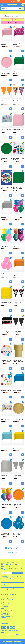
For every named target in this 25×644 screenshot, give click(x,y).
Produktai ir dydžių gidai (7, 599)
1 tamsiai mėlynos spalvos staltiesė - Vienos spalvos (17, 390)
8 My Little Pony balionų (17, 246)
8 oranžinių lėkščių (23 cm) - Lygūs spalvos (18, 505)
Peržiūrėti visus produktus (13, 552)
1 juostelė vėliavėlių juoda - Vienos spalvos (18, 332)
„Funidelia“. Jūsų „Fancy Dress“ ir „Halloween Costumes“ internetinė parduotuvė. (12, 5)
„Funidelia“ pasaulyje (6, 610)
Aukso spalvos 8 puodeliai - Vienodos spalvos (18, 361)
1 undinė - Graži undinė (6, 130)
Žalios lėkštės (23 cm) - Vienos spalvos (6, 159)
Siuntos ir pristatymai (6, 601)
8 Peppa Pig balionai (6, 504)
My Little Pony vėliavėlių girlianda (18, 101)
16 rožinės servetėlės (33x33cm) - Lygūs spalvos (18, 130)
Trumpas (6, 20)
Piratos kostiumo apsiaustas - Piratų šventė (5, 332)
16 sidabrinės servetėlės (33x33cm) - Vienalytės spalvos (6, 476)
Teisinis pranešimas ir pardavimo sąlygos (11, 612)
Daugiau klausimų (6, 604)
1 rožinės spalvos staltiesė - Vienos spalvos (5, 44)
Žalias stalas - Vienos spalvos (18, 73)
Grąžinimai (4, 602)
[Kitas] (19, 548)
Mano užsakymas (5, 598)
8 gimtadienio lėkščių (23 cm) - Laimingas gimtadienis (6, 361)
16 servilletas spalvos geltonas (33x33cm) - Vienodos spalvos (6, 303)
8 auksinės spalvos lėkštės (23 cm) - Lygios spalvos (18, 419)
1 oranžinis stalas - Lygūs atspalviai (17, 274)
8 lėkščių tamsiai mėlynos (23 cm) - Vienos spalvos (5, 534)
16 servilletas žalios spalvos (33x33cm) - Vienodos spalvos (18, 188)
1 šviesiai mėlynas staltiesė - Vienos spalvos (5, 447)
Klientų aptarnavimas (12, 584)
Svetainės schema (6, 616)
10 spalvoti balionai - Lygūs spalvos (6, 246)
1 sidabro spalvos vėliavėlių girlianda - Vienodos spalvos (18, 476)
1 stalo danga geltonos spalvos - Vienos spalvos (18, 447)
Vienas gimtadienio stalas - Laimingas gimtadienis (6, 419)
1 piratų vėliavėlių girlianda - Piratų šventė (17, 303)
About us (3, 619)
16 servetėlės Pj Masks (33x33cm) (18, 159)
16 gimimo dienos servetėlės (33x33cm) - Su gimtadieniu (6, 390)
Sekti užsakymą (12, 589)
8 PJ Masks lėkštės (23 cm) (6, 188)
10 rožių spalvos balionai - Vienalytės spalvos (6, 274)
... (1, 12)
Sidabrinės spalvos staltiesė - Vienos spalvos (5, 217)
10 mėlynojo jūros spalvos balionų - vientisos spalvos (17, 534)
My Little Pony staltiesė (16, 44)
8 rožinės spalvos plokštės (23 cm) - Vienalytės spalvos (5, 73)
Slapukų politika (5, 615)
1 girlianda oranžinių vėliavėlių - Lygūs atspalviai (6, 101)
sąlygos (10, 578)
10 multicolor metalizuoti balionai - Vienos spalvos (18, 217)
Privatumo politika (6, 613)
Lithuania (3, 618)
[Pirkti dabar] (11, 51)
